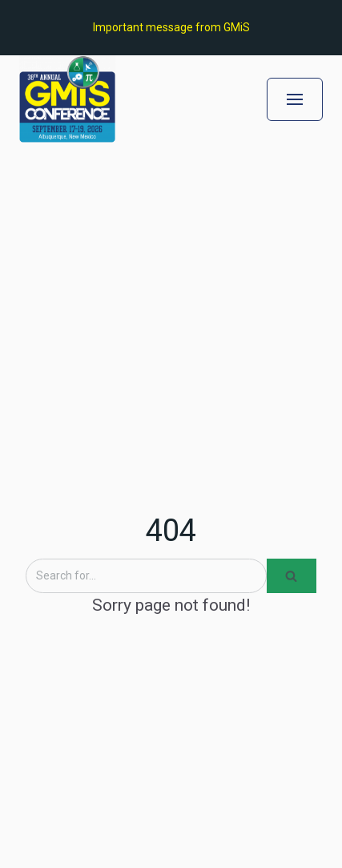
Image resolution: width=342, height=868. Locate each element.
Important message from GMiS (171, 27)
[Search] (146, 576)
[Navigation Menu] (295, 99)
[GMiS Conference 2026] (67, 99)
